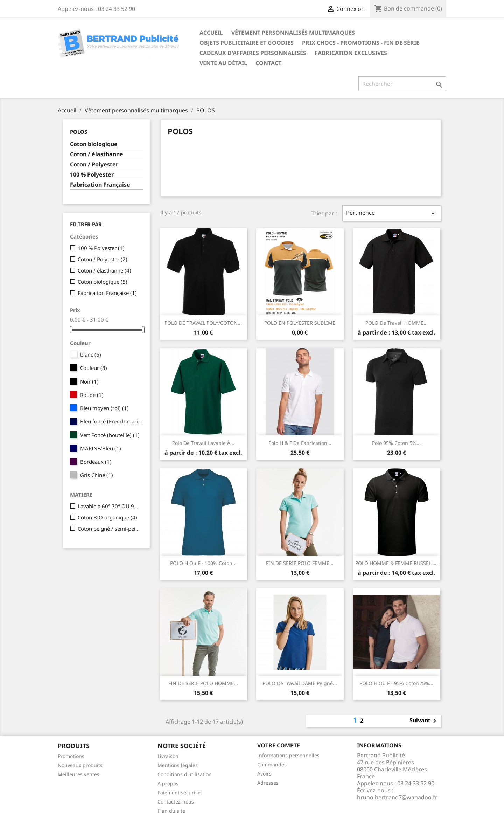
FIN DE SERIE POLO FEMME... (300, 563)
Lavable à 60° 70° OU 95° (109, 506)
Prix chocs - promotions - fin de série (361, 43)
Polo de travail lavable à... (203, 443)
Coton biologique (94, 144)
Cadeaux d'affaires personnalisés (253, 53)
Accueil (211, 33)
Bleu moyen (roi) (104, 408)
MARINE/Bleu (101, 448)
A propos (168, 783)
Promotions (71, 756)
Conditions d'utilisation (185, 774)
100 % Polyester (92, 175)
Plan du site (171, 811)
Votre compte (279, 745)
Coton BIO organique (107, 517)
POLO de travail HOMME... (397, 323)
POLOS (79, 132)
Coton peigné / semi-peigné (109, 529)
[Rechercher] (402, 84)
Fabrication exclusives (351, 53)
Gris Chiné (97, 475)
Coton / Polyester (94, 164)
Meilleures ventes (79, 774)
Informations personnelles (288, 755)
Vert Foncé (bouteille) (110, 435)
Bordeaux (96, 462)
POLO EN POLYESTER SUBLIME (300, 323)
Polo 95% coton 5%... (396, 443)
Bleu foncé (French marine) (111, 421)
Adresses (268, 783)
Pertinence (392, 213)
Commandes (272, 764)
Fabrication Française (100, 185)
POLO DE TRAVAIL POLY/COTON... (203, 323)
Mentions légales (178, 765)
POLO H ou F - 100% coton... (203, 563)
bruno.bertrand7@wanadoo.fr (397, 797)
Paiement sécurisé (179, 793)
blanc (91, 354)
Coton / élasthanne (97, 154)
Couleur (94, 368)
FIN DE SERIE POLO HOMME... (203, 683)
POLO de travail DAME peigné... (300, 683)
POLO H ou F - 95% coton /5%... (396, 683)
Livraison (168, 756)
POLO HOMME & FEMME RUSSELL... (397, 563)
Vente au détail (223, 63)
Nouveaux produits (80, 765)
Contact (268, 63)
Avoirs (264, 774)
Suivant (424, 721)
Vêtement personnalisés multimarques (293, 33)
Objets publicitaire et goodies (247, 43)
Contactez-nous (176, 802)
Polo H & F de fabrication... (300, 443)
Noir (89, 381)
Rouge (92, 395)
